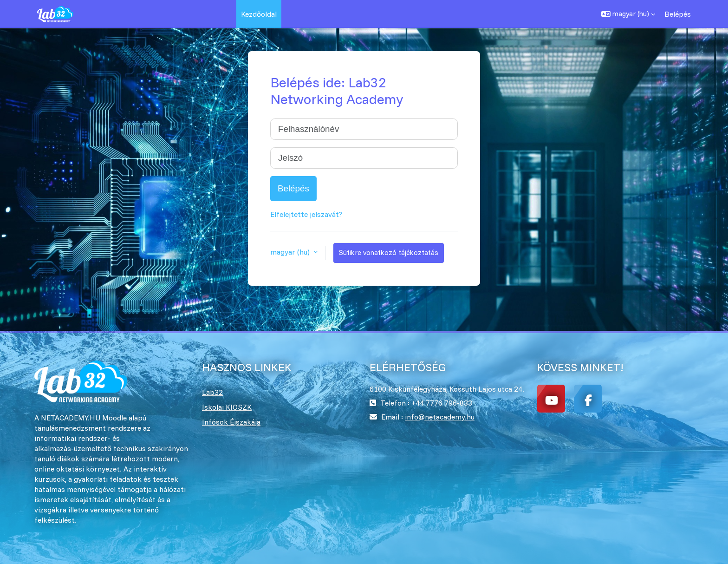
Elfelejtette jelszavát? (306, 214)
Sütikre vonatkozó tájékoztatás (389, 252)
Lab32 (212, 392)
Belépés (678, 14)
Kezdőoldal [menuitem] (259, 14)
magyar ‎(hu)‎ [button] (291, 252)
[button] (628, 14)
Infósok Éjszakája (231, 422)
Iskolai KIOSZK (227, 407)
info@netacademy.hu (440, 417)
